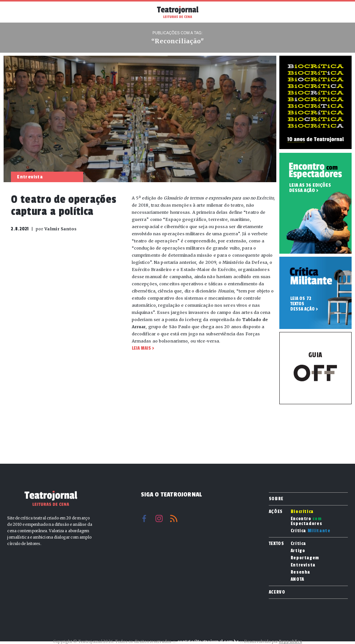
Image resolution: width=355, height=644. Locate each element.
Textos (277, 544)
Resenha (301, 572)
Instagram (159, 518)
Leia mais (141, 348)
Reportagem (305, 558)
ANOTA (297, 579)
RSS (174, 518)
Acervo (277, 592)
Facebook (144, 518)
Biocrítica (302, 512)
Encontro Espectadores (306, 521)
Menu (15, 11)
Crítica (311, 531)
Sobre (276, 499)
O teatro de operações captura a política (64, 206)
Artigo (298, 551)
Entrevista (303, 565)
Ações (276, 512)
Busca (340, 12)
